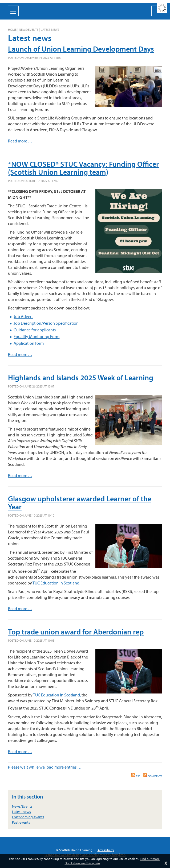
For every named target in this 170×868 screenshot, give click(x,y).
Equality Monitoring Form (37, 336)
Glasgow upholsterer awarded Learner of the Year (80, 503)
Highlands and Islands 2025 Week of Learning (81, 377)
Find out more (150, 859)
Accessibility (106, 850)
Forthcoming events (28, 817)
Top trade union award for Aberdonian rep (76, 632)
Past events (21, 822)
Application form (29, 343)
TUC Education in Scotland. (56, 583)
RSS (136, 776)
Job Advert (23, 316)
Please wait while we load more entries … (45, 767)
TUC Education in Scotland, (57, 695)
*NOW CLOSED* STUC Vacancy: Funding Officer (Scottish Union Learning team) (83, 168)
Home (12, 30)
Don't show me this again (82, 863)
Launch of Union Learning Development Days (81, 49)
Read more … (20, 141)
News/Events (29, 30)
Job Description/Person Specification (46, 323)
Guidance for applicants (35, 330)
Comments (152, 776)
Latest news (50, 30)
